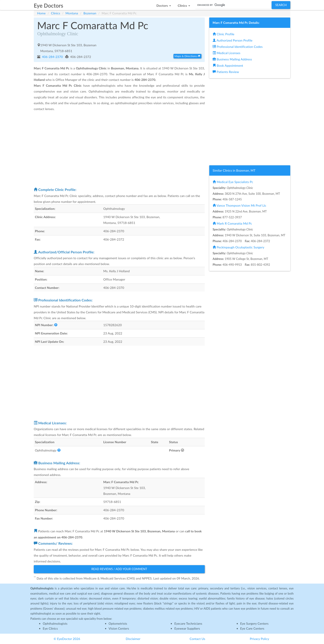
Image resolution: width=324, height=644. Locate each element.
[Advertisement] (119, 149)
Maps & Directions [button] (187, 56)
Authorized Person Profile (233, 40)
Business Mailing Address (232, 59)
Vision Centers (119, 628)
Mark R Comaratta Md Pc (232, 223)
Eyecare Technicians (188, 623)
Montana (72, 13)
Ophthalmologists (55, 623)
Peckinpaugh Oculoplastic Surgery (238, 247)
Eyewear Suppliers (187, 628)
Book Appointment (228, 65)
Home (41, 13)
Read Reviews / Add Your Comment (119, 569)
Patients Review (226, 72)
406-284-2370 (52, 57)
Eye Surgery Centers (254, 623)
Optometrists (118, 623)
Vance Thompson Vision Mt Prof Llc (239, 205)
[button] (164, 4)
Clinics (56, 13)
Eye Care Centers (252, 628)
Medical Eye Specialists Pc (233, 182)
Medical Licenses (226, 53)
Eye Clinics (50, 628)
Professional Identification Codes (238, 47)
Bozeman (90, 13)
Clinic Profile (223, 34)
